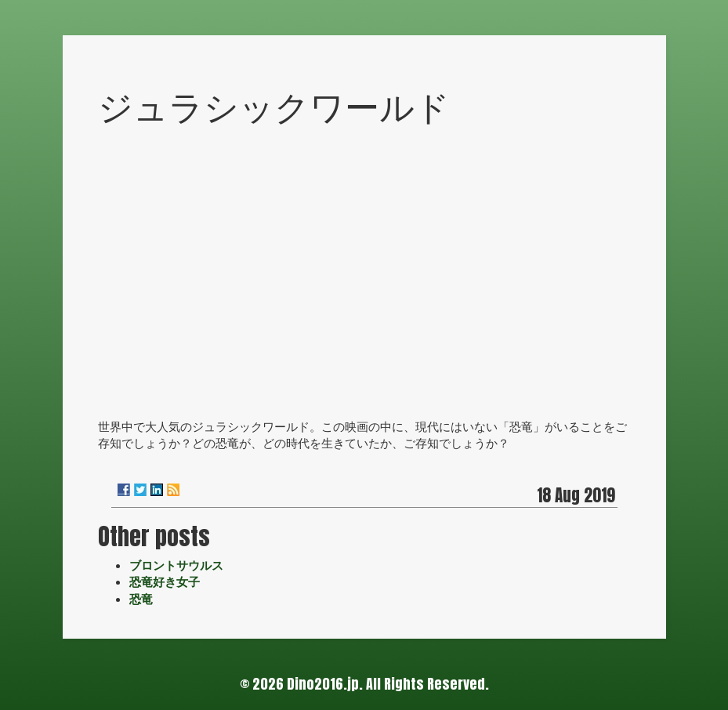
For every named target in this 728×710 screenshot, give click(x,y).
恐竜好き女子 (165, 581)
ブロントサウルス (176, 565)
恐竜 (141, 599)
